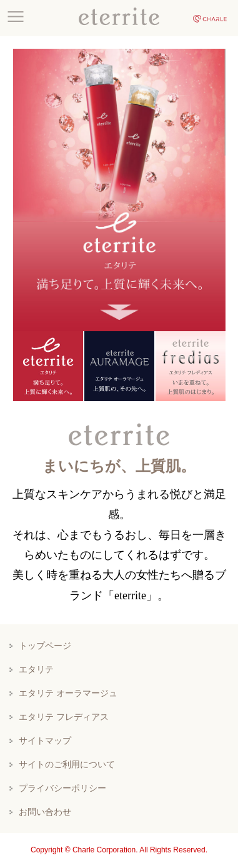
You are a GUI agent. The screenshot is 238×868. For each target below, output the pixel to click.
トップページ (45, 646)
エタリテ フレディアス (64, 717)
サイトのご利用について (67, 764)
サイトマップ (45, 741)
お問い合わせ (45, 812)
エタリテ (36, 669)
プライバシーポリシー (62, 788)
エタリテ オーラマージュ (68, 693)
